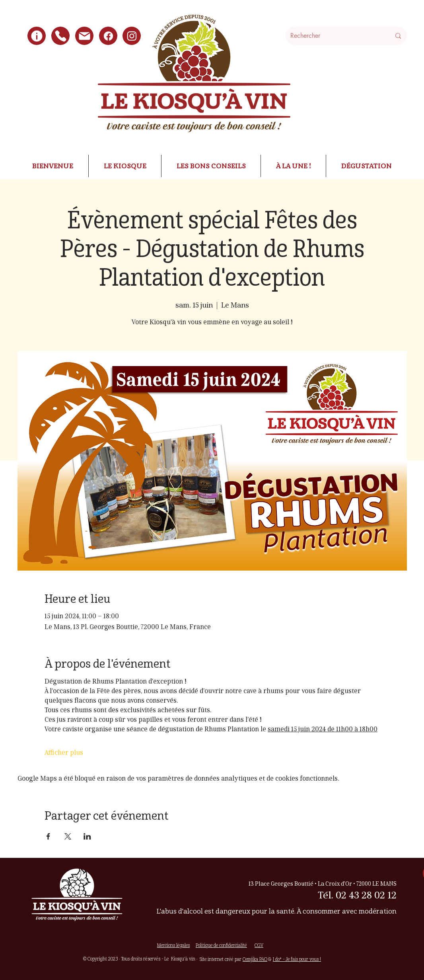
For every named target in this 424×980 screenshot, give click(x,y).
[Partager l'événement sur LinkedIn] (87, 836)
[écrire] (84, 36)
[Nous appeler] (60, 36)
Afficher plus (64, 753)
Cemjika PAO (255, 959)
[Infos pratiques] (37, 36)
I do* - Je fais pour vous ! (297, 959)
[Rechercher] (335, 36)
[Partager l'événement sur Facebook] (48, 836)
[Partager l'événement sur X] (68, 836)
